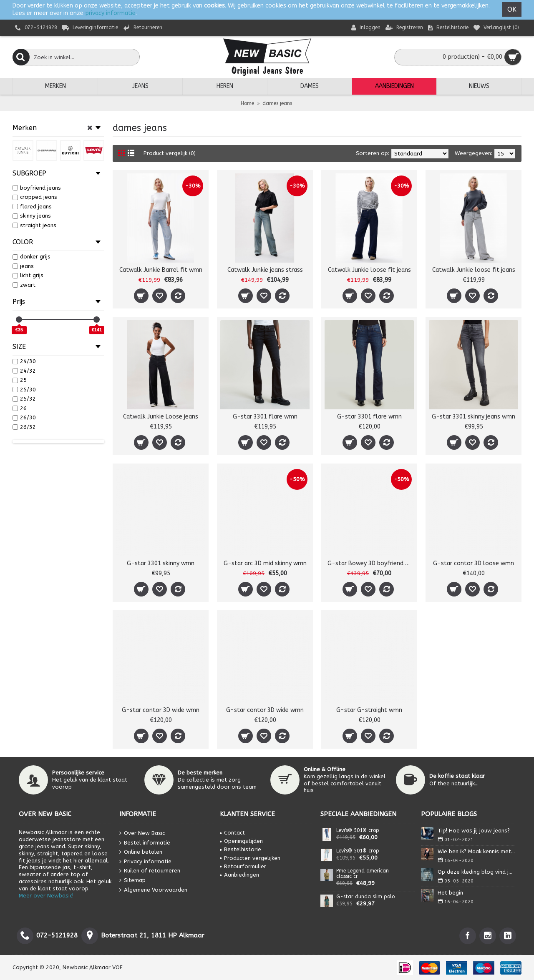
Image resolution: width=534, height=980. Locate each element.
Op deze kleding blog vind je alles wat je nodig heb (476, 872)
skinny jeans (32, 216)
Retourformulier (243, 866)
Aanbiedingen (239, 875)
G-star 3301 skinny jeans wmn (474, 417)
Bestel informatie (145, 843)
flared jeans (32, 207)
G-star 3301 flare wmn (265, 417)
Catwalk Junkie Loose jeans (161, 417)
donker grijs (31, 257)
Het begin (450, 893)
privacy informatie (110, 13)
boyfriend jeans (37, 188)
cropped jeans (35, 197)
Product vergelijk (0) (170, 153)
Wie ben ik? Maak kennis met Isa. (476, 851)
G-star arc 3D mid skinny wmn (265, 563)
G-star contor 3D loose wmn (474, 563)
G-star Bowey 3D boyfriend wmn (371, 563)
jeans (23, 266)
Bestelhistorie (241, 849)
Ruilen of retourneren (150, 871)
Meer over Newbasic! (46, 896)
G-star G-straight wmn (369, 710)
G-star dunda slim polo (365, 897)
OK (512, 9)
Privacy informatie (145, 861)
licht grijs (28, 275)
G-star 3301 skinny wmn (161, 563)
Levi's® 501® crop (358, 831)
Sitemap (132, 881)
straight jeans (34, 225)
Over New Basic (142, 833)
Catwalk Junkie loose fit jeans (369, 270)
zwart (24, 285)
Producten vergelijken (250, 858)
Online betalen (141, 852)
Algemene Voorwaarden (153, 890)
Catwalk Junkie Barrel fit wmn (161, 270)
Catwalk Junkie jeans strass (265, 270)
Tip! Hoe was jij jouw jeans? (474, 831)
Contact (232, 833)
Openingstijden (241, 841)
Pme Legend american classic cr (363, 874)
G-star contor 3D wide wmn (161, 710)
